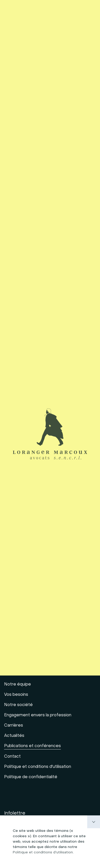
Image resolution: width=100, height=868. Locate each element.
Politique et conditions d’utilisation (43, 852)
